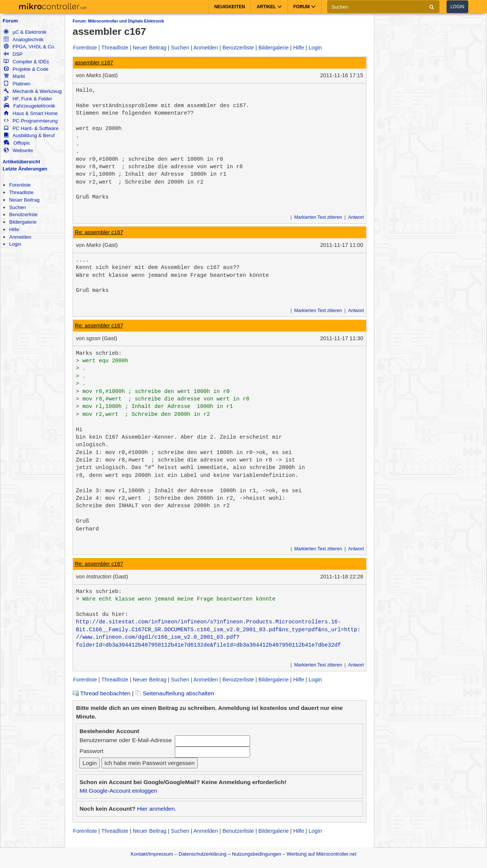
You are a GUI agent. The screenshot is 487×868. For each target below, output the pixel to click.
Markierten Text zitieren (318, 217)
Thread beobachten (101, 693)
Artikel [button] (269, 7)
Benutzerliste (23, 214)
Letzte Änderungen (25, 169)
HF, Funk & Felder (28, 99)
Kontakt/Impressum (152, 854)
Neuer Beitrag (24, 200)
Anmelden (20, 237)
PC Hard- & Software (31, 128)
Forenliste (20, 185)
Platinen (17, 84)
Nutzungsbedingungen (257, 854)
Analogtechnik (24, 40)
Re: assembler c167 (99, 232)
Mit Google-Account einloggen (118, 791)
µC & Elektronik (25, 32)
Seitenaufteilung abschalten (175, 693)
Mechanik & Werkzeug (33, 91)
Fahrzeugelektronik (29, 106)
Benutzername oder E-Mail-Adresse (125, 740)
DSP (13, 54)
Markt (14, 76)
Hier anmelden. (157, 809)
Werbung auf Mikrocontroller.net (322, 854)
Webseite (18, 150)
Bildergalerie (23, 222)
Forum (10, 21)
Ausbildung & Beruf (29, 135)
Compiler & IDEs (26, 62)
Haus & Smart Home (31, 113)
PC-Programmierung (31, 121)
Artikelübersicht (21, 162)
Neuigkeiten (229, 7)
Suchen (17, 207)
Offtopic (17, 143)
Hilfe (14, 229)
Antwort (356, 217)
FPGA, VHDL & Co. (29, 47)
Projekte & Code (26, 69)
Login (457, 7)
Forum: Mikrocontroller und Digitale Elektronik (118, 21)
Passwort (91, 751)
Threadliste (21, 192)
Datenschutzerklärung (203, 854)
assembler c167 (94, 63)
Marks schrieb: (99, 353)
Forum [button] (305, 7)
